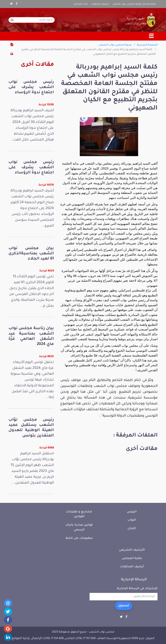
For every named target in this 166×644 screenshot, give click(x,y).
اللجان (132, 529)
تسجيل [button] (124, 606)
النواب (132, 520)
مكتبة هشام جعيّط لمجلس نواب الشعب (134, 4)
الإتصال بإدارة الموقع (27, 639)
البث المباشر (81, 4)
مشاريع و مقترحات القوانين (79, 514)
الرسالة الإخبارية (134, 580)
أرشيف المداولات (100, 4)
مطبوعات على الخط (79, 538)
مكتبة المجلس (132, 558)
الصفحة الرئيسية (147, 45)
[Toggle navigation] (152, 36)
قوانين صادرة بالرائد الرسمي (79, 528)
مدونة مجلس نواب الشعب (115, 45)
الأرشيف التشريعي (132, 550)
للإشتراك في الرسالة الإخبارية (137, 589)
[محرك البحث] (32, 20)
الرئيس (132, 512)
